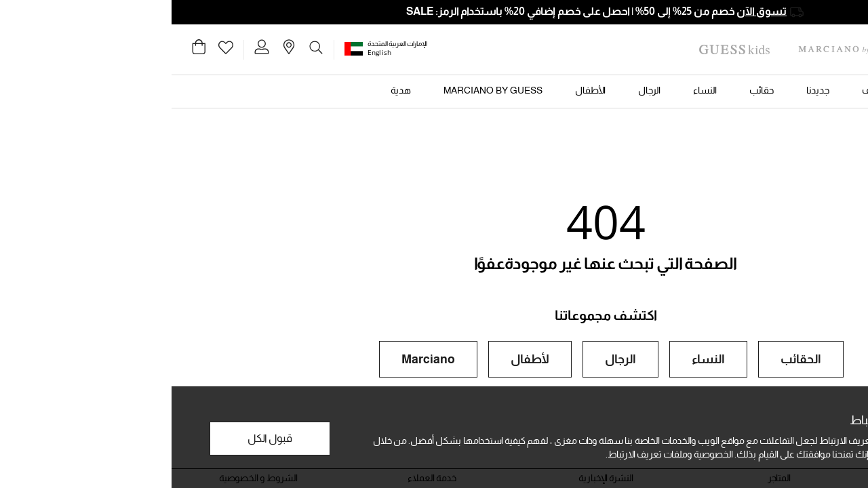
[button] (184, 48)
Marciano (257, 359)
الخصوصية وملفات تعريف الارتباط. (498, 454)
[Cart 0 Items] (27, 50)
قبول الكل (98, 438)
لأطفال (358, 359)
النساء (537, 359)
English (208, 52)
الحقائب (629, 359)
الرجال (449, 359)
